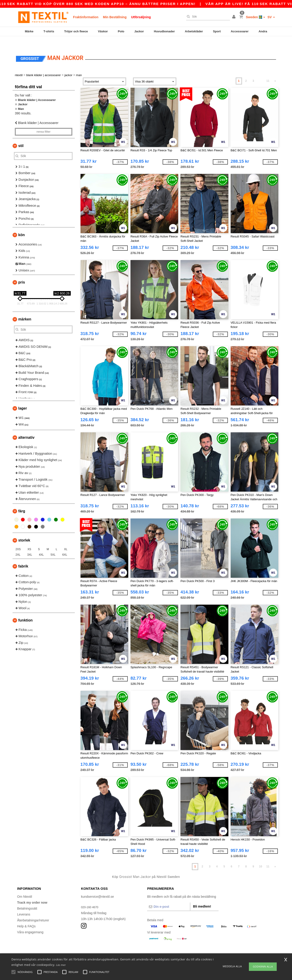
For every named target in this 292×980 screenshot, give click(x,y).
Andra (263, 31)
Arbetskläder (194, 31)
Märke (29, 31)
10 (261, 857)
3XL (30, 545)
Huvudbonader (164, 31)
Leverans (24, 905)
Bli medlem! (202, 897)
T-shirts (49, 31)
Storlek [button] (24, 531)
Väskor (103, 31)
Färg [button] (22, 502)
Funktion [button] (25, 611)
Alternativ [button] (26, 428)
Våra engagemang (30, 923)
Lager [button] (23, 399)
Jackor (139, 31)
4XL (41, 545)
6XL (65, 545)
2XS (18, 540)
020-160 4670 (91, 897)
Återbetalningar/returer (33, 911)
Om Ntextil (25, 887)
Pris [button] (22, 273)
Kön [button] (21, 225)
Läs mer (61, 965)
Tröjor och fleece (76, 31)
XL (66, 540)
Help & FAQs (26, 917)
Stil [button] (21, 136)
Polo (121, 31)
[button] (235, 17)
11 (268, 71)
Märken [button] (25, 310)
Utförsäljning (141, 17)
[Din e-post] (169, 897)
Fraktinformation (86, 17)
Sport (217, 31)
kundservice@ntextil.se (97, 887)
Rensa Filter (43, 122)
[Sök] (207, 17)
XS (29, 540)
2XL (18, 545)
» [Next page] (275, 71)
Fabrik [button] (23, 557)
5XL (53, 545)
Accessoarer (240, 31)
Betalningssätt (27, 899)
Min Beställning (115, 17)
